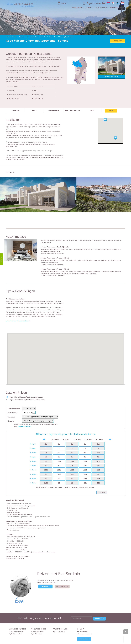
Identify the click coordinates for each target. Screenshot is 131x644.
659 (98, 433)
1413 (46, 468)
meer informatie (84, 628)
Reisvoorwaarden (89, 639)
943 (85, 446)
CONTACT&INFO (115, 8)
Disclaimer (106, 639)
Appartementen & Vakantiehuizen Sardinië (33, 26)
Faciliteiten (15, 100)
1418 (72, 468)
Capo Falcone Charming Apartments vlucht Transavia (27, 389)
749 (72, 437)
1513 (72, 472)
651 (46, 433)
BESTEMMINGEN (77, 8)
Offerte (64, 3)
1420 (85, 468)
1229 (85, 459)
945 (98, 446)
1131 (72, 455)
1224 (59, 459)
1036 (72, 450)
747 (59, 437)
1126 (46, 455)
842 (59, 442)
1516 (85, 472)
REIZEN (89, 8)
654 (72, 433)
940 (72, 446)
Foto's (34, 100)
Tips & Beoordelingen (73, 100)
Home (8, 26)
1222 (46, 459)
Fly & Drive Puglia (59, 621)
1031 (46, 450)
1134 (85, 455)
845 (72, 442)
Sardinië (14, 26)
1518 (98, 472)
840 (46, 442)
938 (59, 446)
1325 (85, 463)
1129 (59, 455)
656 (85, 433)
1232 (98, 459)
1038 (85, 450)
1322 (72, 463)
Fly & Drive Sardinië (15, 623)
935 (46, 446)
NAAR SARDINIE (101, 8)
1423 (98, 468)
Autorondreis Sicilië (37, 621)
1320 (59, 463)
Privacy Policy (117, 639)
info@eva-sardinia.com (84, 623)
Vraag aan (45, 575)
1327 (98, 463)
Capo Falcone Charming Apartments (61, 26)
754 (98, 437)
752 (85, 437)
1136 (98, 455)
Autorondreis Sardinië (16, 621)
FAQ (99, 639)
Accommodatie (54, 100)
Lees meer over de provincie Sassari (18, 310)
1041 (98, 450)
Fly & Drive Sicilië (37, 623)
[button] (66, 346)
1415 (59, 468)
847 (85, 442)
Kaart (92, 100)
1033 (59, 450)
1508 (46, 472)
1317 (46, 463)
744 (46, 437)
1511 (59, 472)
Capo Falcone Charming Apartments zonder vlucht (26, 386)
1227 (72, 459)
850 (98, 442)
